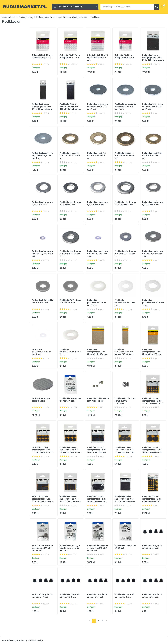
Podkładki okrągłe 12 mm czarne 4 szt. (152, 547)
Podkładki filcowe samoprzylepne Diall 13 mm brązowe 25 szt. (153, 401)
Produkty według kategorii (75, 7)
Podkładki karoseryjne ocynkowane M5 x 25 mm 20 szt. (70, 548)
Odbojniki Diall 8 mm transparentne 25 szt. (125, 56)
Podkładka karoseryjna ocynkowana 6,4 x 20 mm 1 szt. (125, 107)
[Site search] (127, 7)
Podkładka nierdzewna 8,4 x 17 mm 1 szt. (153, 203)
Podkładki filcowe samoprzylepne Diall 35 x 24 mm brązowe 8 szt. (43, 500)
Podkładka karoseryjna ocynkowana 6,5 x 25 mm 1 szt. (153, 107)
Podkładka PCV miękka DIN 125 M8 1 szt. (70, 301)
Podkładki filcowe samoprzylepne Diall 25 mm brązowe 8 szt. (125, 450)
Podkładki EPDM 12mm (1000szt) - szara (98, 400)
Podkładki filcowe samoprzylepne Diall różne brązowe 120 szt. (152, 500)
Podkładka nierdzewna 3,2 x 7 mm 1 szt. (43, 203)
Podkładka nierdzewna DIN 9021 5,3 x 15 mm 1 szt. (98, 254)
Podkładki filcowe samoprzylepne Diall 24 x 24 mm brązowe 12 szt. (97, 451)
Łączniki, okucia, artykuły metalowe (73, 17)
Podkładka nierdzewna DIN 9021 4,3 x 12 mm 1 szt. (70, 254)
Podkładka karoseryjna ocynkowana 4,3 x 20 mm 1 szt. (98, 107)
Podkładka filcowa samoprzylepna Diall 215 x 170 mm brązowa (153, 58)
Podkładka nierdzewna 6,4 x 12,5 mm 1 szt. (125, 203)
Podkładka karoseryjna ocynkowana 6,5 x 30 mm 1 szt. (43, 156)
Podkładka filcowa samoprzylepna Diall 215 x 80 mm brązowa (42, 107)
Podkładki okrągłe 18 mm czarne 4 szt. (97, 596)
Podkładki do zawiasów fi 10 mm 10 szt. (70, 400)
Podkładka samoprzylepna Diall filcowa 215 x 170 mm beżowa (97, 353)
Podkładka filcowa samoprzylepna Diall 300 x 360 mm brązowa (70, 107)
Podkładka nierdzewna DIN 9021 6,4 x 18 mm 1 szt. (125, 254)
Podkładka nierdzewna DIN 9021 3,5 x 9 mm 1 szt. (43, 254)
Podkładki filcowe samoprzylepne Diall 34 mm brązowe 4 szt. (152, 450)
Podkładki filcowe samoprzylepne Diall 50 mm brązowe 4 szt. (97, 499)
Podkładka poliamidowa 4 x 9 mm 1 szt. (125, 303)
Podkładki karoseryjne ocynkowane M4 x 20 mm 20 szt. (42, 548)
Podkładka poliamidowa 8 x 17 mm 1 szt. (70, 352)
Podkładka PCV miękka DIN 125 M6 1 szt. (43, 301)
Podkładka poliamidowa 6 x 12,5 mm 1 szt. (42, 352)
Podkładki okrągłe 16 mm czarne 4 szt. (69, 596)
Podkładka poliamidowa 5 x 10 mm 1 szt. (153, 303)
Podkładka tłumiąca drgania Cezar (41, 400)
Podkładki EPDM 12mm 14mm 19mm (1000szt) (125, 401)
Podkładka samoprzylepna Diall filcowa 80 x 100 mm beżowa (152, 353)
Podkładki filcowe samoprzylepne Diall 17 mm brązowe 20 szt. (43, 450)
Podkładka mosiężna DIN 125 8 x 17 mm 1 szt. (152, 156)
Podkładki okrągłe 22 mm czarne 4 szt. (152, 596)
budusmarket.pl (8, 17)
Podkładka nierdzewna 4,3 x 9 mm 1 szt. (70, 203)
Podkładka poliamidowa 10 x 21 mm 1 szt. (97, 303)
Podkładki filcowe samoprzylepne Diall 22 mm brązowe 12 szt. (70, 450)
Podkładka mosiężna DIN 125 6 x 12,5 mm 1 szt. (125, 156)
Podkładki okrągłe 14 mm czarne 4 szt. (42, 596)
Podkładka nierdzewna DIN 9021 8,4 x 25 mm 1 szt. (153, 254)
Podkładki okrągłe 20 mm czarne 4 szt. (124, 596)
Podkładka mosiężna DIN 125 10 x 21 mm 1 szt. (70, 156)
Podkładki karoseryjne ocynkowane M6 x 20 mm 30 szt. (98, 548)
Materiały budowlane (45, 17)
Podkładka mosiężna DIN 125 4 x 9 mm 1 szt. (97, 156)
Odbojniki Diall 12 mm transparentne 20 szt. (70, 56)
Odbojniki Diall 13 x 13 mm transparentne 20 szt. (97, 58)
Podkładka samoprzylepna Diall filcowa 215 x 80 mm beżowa (124, 353)
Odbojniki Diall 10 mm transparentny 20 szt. (42, 56)
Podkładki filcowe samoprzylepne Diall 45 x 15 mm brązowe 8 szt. (70, 500)
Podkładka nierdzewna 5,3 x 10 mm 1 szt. (98, 203)
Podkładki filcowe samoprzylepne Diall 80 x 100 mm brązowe (125, 499)
